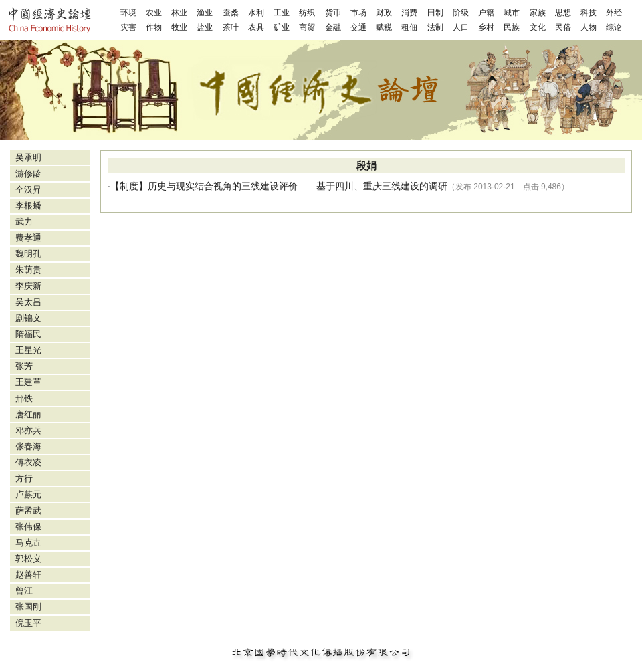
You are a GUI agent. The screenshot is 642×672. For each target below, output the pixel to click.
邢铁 (24, 398)
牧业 (179, 27)
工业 (282, 13)
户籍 (486, 13)
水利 (256, 13)
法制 (435, 27)
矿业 (282, 27)
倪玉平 (28, 623)
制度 (129, 186)
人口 (461, 27)
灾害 (128, 27)
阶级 (461, 13)
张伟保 (28, 527)
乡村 (486, 27)
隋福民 (28, 334)
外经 (614, 13)
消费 (409, 13)
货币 (333, 13)
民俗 (563, 27)
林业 (179, 13)
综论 (614, 27)
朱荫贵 (28, 270)
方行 (24, 478)
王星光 (28, 350)
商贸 (307, 27)
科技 (588, 13)
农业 (154, 13)
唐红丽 (28, 414)
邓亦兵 (28, 430)
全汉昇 (28, 190)
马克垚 (28, 543)
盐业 (205, 27)
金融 (333, 27)
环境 (128, 13)
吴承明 (28, 157)
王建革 (28, 382)
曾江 (24, 591)
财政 (384, 13)
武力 (24, 222)
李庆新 (28, 286)
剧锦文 (28, 318)
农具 (256, 27)
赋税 (384, 27)
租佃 (409, 27)
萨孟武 (28, 511)
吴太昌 (28, 302)
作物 (154, 27)
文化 (538, 27)
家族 (538, 13)
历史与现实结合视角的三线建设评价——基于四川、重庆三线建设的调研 (298, 186)
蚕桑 (231, 13)
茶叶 (231, 27)
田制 (435, 13)
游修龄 (28, 174)
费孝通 (28, 238)
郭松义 (28, 559)
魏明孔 (28, 254)
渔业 (205, 13)
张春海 (28, 446)
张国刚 (28, 607)
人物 (588, 27)
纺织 (307, 13)
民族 (512, 27)
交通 (358, 27)
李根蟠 (28, 206)
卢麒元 (28, 494)
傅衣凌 (28, 462)
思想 (563, 13)
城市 (512, 13)
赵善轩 (28, 575)
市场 (358, 13)
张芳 (24, 366)
